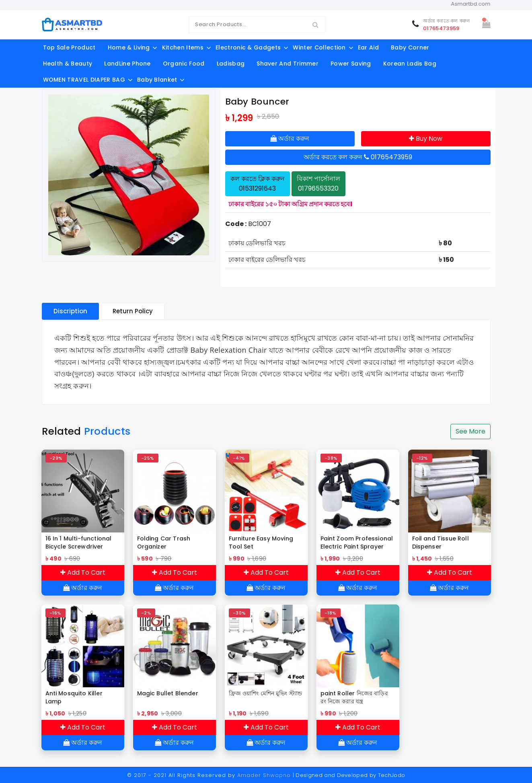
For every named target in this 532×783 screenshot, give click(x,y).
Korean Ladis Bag (410, 64)
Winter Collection (319, 47)
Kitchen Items (183, 47)
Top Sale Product (69, 47)
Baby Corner (410, 47)
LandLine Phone (127, 64)
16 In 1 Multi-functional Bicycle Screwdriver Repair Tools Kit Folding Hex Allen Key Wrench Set (81, 543)
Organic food (184, 64)
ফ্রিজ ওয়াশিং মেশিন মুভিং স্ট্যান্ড (266, 693)
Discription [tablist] (70, 311)
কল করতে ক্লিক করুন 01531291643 (258, 184)
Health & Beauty (68, 64)
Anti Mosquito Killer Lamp (74, 697)
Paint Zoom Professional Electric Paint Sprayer (357, 543)
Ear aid (368, 47)
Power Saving (351, 64)
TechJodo (392, 775)
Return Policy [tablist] (133, 311)
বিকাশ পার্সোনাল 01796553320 (318, 184)
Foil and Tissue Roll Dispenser (441, 543)
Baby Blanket (157, 80)
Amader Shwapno (264, 775)
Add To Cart (83, 572)
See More (470, 431)
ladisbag (231, 64)
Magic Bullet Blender (168, 693)
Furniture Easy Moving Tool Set (261, 543)
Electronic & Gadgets (248, 47)
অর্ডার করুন (290, 139)
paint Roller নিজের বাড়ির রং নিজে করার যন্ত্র (354, 697)
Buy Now (426, 139)
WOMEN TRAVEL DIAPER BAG (84, 80)
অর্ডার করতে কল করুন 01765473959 (358, 157)
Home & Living (129, 47)
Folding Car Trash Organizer (164, 543)
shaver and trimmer (288, 64)
